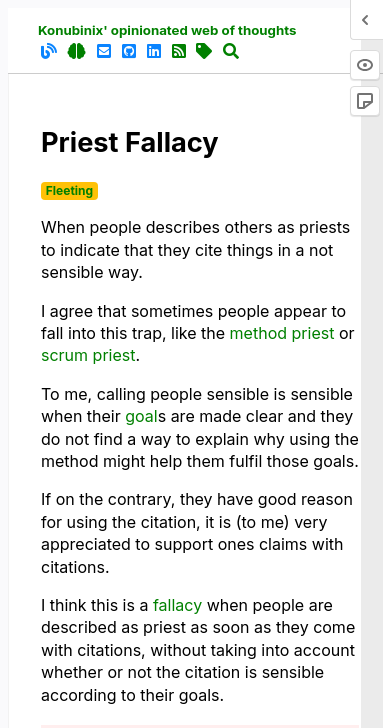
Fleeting (69, 190)
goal (141, 416)
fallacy (177, 605)
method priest (282, 333)
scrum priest (88, 355)
